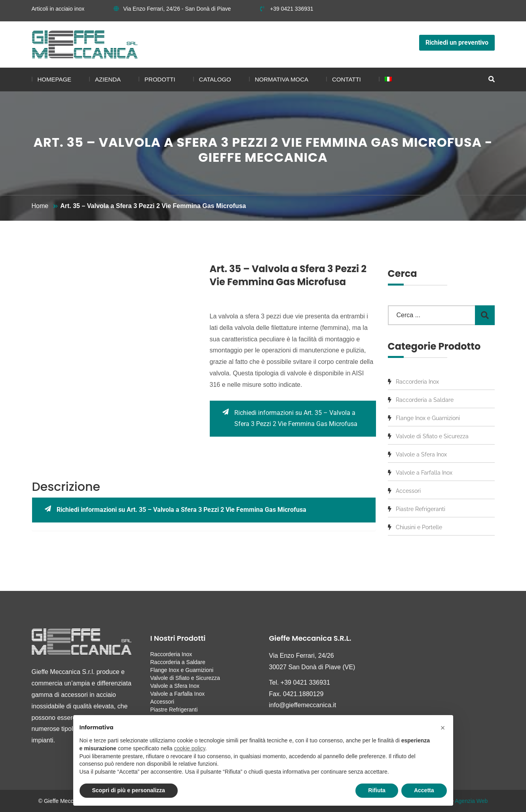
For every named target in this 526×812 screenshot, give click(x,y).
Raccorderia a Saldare (425, 400)
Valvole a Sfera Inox (421, 454)
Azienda (108, 79)
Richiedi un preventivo (457, 43)
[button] (443, 728)
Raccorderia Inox (417, 382)
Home (40, 206)
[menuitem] (385, 79)
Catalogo (215, 79)
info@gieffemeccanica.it (303, 705)
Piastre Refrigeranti (421, 509)
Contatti (347, 79)
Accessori (408, 491)
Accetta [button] (424, 790)
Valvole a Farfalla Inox (424, 473)
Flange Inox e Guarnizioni (428, 418)
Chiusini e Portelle (419, 527)
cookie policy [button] (189, 748)
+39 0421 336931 (287, 9)
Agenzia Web (471, 801)
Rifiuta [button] (377, 790)
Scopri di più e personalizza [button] (129, 790)
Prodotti (160, 79)
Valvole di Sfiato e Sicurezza (432, 436)
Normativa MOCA (282, 79)
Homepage (55, 79)
